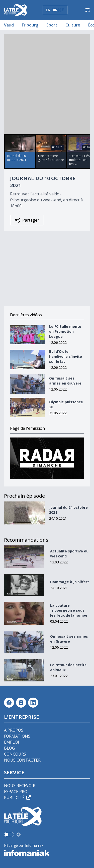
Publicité (18, 798)
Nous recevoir (20, 786)
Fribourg (30, 25)
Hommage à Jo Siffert (70, 582)
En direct (55, 10)
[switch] (9, 835)
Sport (52, 25)
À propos (14, 730)
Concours (15, 754)
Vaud (9, 25)
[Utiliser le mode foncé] (19, 835)
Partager (27, 220)
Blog (9, 748)
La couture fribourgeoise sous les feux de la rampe (69, 610)
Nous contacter (22, 760)
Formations (17, 736)
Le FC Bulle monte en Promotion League (65, 331)
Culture (73, 25)
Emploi (12, 742)
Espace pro (16, 792)
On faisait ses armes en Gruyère (65, 381)
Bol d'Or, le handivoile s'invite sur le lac (66, 356)
